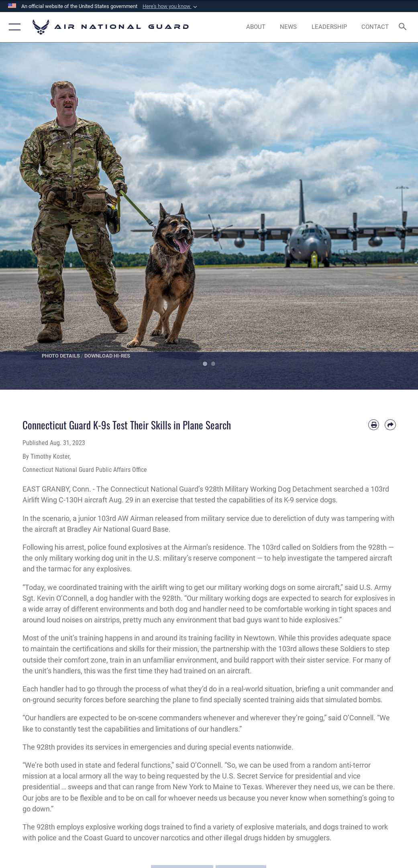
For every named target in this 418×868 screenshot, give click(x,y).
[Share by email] (390, 425)
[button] (171, 6)
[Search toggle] (404, 27)
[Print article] (374, 425)
